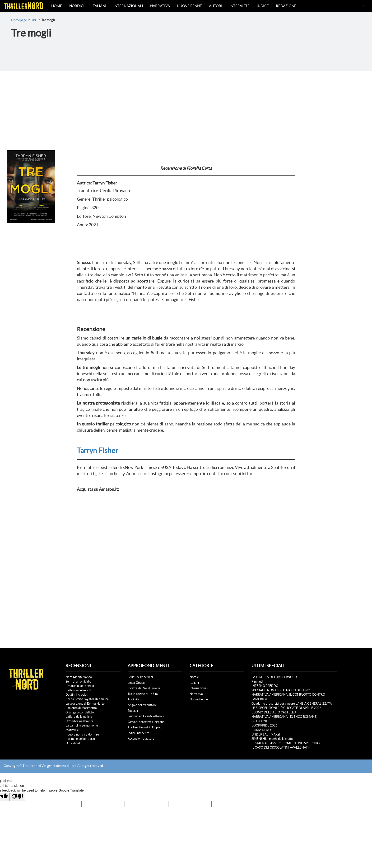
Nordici (77, 6)
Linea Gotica (136, 683)
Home (57, 6)
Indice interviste (139, 733)
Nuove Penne (189, 6)
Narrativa (160, 6)
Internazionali (128, 6)
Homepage (19, 20)
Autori (216, 6)
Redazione (286, 6)
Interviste (239, 6)
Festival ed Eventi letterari (146, 716)
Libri (34, 20)
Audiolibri (134, 699)
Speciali (133, 711)
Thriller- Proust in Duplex (145, 727)
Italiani (99, 6)
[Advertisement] (186, 107)
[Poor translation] (17, 797)
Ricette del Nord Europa (144, 688)
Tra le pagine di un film (143, 694)
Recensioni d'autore (141, 738)
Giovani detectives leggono (146, 722)
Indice (263, 6)
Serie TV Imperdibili (141, 677)
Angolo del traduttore (142, 705)
